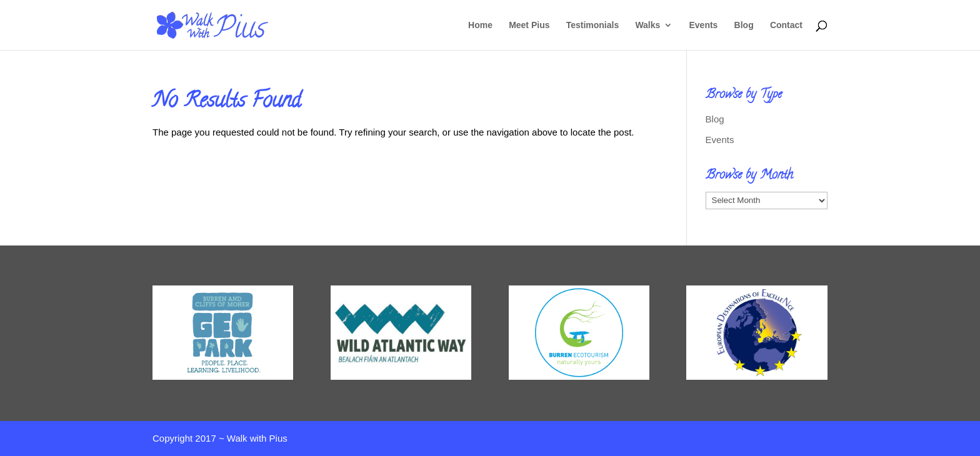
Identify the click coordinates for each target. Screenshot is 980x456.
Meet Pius (529, 25)
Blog (744, 25)
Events (704, 25)
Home (480, 25)
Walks (647, 25)
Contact (786, 25)
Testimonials (593, 25)
